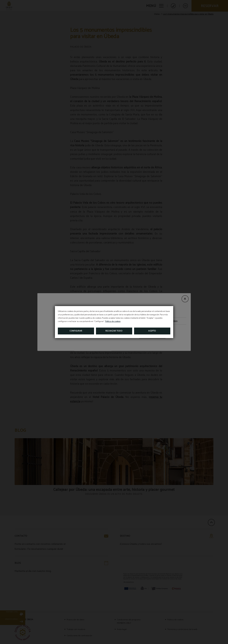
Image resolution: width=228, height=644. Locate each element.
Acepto (152, 331)
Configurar (76, 331)
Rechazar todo (114, 331)
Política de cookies (113, 321)
